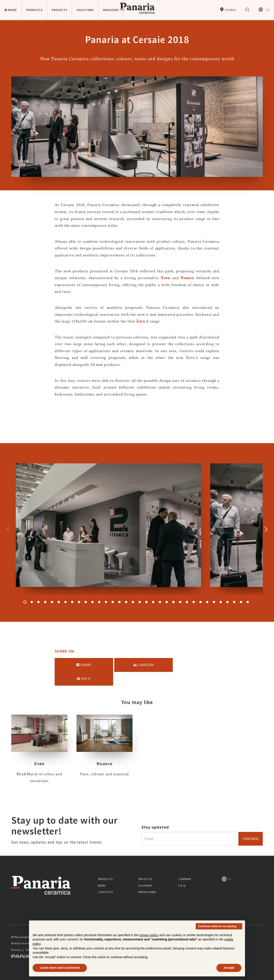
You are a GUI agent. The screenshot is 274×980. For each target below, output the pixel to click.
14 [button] (113, 602)
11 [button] (92, 602)
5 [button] (52, 602)
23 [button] (173, 602)
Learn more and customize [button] (60, 968)
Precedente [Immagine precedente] (8, 529)
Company (185, 879)
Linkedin (144, 665)
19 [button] (146, 602)
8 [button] (72, 602)
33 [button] (241, 602)
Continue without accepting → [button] (219, 926)
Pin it (84, 679)
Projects (145, 879)
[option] (108, 529)
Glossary (145, 886)
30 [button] (221, 602)
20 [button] (153, 602)
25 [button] (187, 602)
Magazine (111, 10)
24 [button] (180, 602)
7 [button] (65, 602)
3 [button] (38, 602)
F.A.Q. (182, 886)
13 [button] (106, 602)
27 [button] (200, 602)
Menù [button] (11, 10)
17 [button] (133, 602)
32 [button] (234, 602)
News (102, 886)
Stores (228, 10)
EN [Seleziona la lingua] (264, 10)
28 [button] (207, 602)
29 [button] (214, 602)
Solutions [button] (85, 10)
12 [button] (99, 602)
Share (84, 665)
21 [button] (160, 602)
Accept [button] (229, 968)
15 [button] (119, 602)
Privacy (16, 950)
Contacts (106, 892)
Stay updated (155, 827)
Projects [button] (60, 10)
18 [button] (140, 602)
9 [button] (79, 602)
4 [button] (45, 602)
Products (105, 879)
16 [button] (126, 602)
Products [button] (34, 10)
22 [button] (167, 602)
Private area (147, 892)
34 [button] (248, 602)
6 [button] (59, 602)
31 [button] (227, 602)
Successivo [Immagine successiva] (266, 529)
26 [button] (194, 602)
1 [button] (25, 602)
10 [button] (86, 602)
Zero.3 (142, 321)
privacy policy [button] (149, 935)
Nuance (187, 278)
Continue (251, 839)
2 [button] (32, 602)
